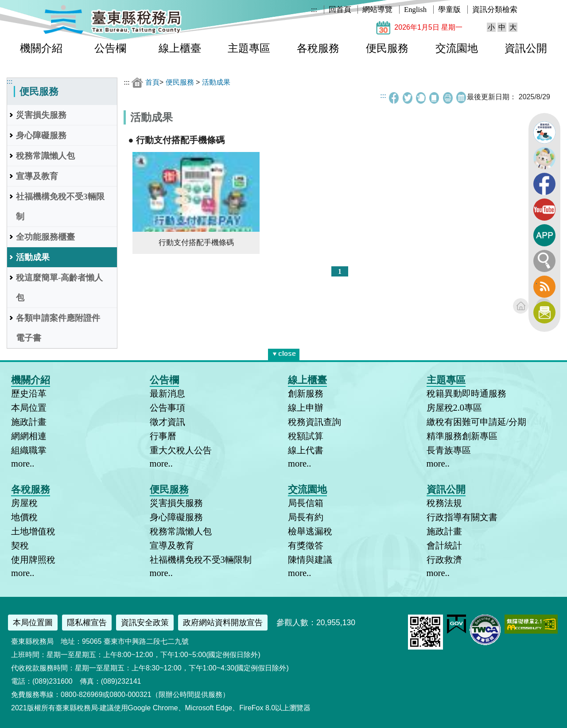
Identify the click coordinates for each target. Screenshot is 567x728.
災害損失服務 (41, 115)
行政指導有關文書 (462, 517)
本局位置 (29, 408)
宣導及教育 (37, 176)
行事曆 (163, 436)
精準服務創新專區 (462, 436)
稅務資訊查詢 (315, 422)
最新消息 (167, 393)
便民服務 (387, 48)
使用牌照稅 (33, 560)
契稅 (20, 545)
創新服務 (306, 393)
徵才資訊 (167, 422)
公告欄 (110, 48)
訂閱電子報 (544, 312)
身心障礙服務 (41, 135)
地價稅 (24, 517)
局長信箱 (306, 503)
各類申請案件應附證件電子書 (58, 328)
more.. (23, 463)
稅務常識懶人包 (45, 156)
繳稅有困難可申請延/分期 (477, 422)
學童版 (449, 10)
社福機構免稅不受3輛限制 (60, 206)
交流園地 (457, 48)
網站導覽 (377, 10)
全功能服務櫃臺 (45, 237)
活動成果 (33, 257)
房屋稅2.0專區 (454, 408)
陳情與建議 (310, 560)
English (415, 10)
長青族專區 (449, 450)
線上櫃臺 (180, 48)
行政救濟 (444, 560)
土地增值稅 (33, 531)
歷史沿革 (29, 393)
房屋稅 (24, 503)
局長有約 (306, 517)
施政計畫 (29, 422)
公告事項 (167, 408)
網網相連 (29, 436)
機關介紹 (41, 48)
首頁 (152, 82)
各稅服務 (318, 48)
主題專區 (249, 48)
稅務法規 (444, 503)
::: (314, 10)
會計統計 (444, 545)
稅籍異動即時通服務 (466, 393)
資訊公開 (526, 48)
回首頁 (340, 10)
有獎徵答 (306, 545)
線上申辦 (306, 408)
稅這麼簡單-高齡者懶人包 (59, 288)
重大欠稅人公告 (181, 450)
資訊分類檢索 (495, 10)
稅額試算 (306, 436)
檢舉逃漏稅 (310, 531)
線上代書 (306, 450)
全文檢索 (544, 261)
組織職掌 (29, 450)
